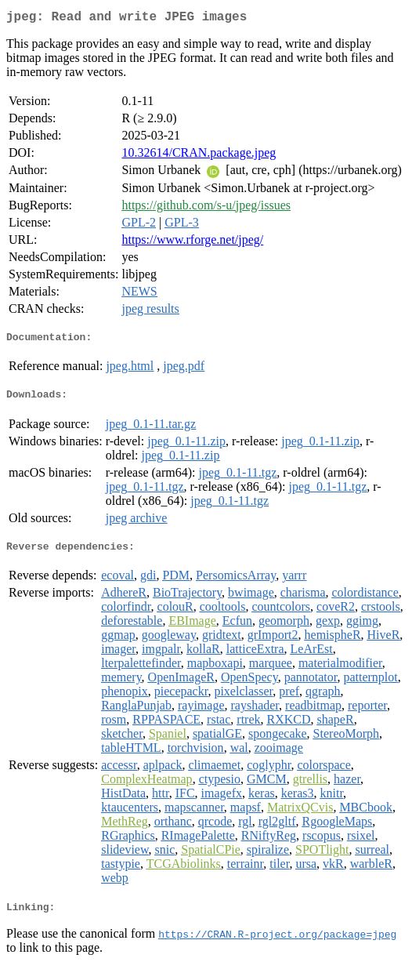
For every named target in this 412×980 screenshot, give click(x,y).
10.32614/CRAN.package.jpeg (199, 156)
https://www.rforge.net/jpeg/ (192, 243)
